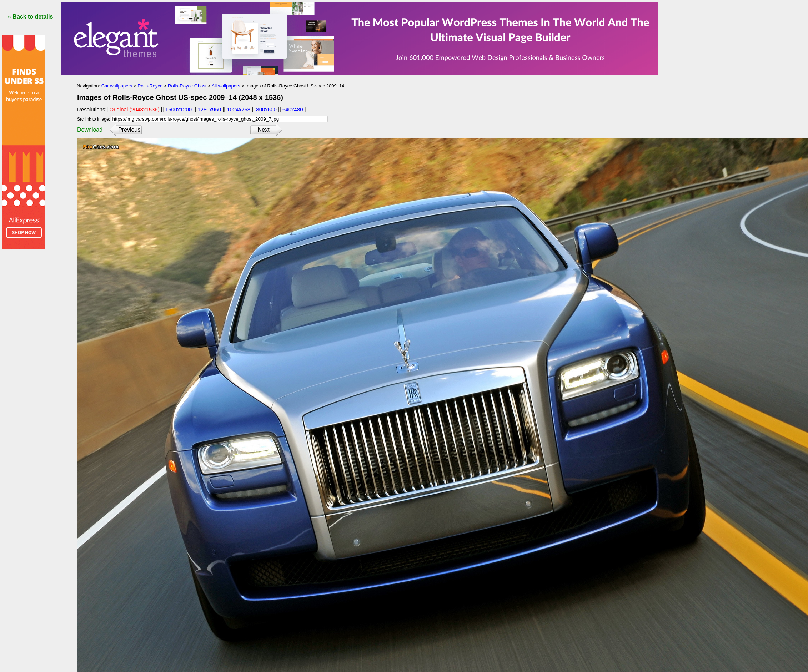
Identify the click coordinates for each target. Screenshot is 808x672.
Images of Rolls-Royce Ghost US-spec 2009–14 (295, 86)
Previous (129, 130)
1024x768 (239, 109)
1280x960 (209, 109)
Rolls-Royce (150, 86)
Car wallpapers (117, 86)
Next (264, 130)
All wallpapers (226, 86)
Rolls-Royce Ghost (186, 86)
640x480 (293, 109)
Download (90, 130)
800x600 (266, 109)
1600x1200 (179, 109)
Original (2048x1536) (135, 109)
